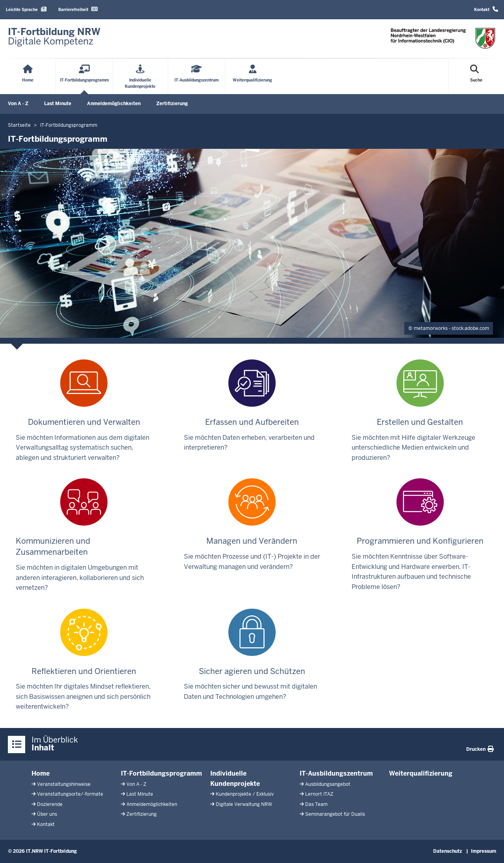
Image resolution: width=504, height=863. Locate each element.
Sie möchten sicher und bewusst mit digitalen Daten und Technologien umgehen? (250, 655)
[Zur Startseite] (54, 37)
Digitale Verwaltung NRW (244, 804)
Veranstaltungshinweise (64, 784)
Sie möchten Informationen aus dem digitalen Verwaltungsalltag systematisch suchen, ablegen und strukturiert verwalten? (82, 411)
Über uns (47, 814)
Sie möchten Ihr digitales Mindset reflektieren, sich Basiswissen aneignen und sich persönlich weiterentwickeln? (83, 660)
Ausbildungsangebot (328, 784)
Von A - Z (18, 104)
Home (41, 773)
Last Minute (58, 104)
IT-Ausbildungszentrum (336, 773)
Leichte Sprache (26, 9)
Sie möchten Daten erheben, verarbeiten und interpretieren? (249, 406)
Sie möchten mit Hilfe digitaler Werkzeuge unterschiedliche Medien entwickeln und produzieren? (413, 411)
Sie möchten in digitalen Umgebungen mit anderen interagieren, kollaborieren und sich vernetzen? (84, 535)
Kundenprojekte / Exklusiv (245, 794)
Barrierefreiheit (78, 9)
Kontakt (486, 9)
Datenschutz (447, 851)
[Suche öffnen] (476, 76)
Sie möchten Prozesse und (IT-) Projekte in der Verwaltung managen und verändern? (252, 524)
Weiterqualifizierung (421, 773)
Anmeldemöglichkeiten (114, 104)
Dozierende (50, 804)
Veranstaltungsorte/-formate (70, 794)
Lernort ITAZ (319, 794)
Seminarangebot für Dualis (335, 814)
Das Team (316, 804)
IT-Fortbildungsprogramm (161, 773)
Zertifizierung (172, 104)
